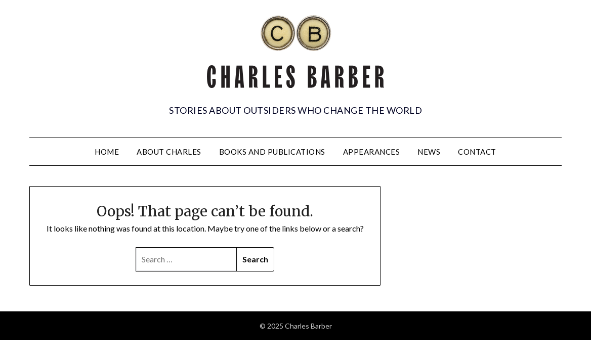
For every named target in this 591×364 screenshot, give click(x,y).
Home (107, 152)
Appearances (372, 152)
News (429, 152)
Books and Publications (272, 152)
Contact (477, 152)
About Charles (169, 152)
